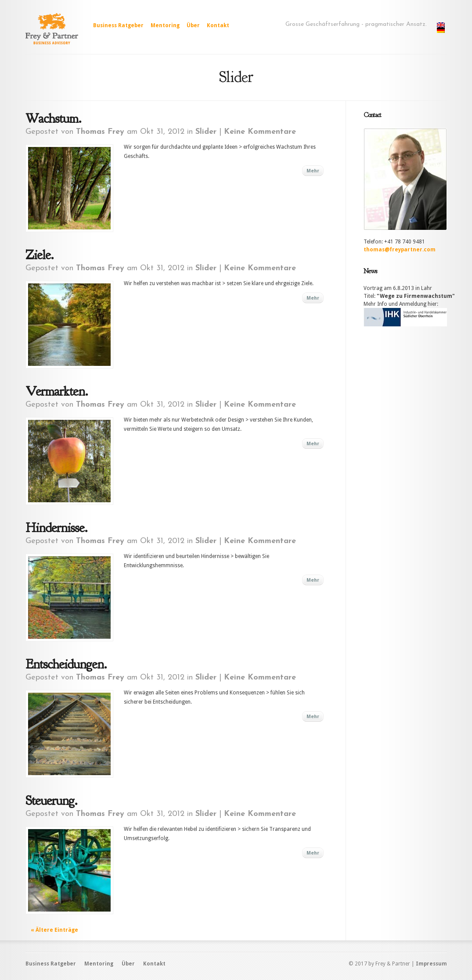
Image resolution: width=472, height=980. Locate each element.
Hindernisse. (56, 528)
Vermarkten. (57, 391)
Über (193, 25)
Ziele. (40, 255)
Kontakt (218, 25)
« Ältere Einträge (54, 930)
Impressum (431, 964)
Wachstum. (53, 118)
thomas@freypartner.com (400, 250)
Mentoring (165, 25)
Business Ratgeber (118, 25)
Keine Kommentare (260, 132)
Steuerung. (51, 801)
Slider (206, 132)
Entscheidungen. (66, 664)
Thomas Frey (100, 132)
